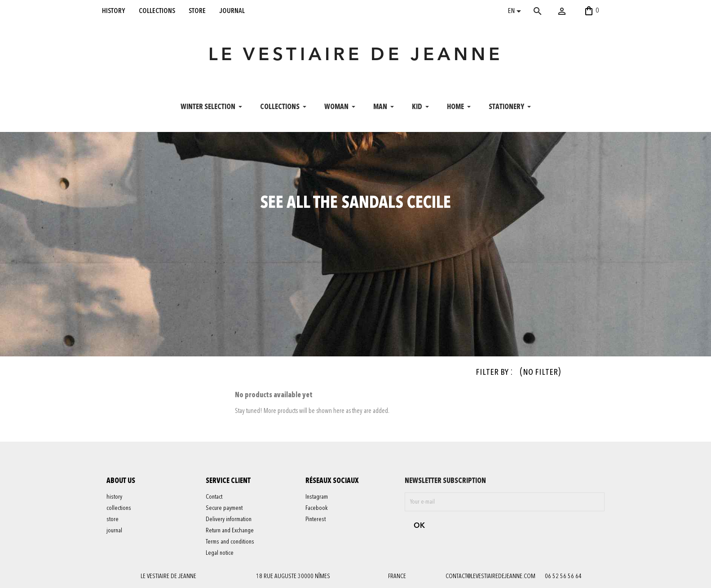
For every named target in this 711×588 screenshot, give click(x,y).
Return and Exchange (230, 531)
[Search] (551, 11)
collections (157, 11)
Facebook (317, 508)
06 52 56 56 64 (563, 576)
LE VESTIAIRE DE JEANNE (356, 56)
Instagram (317, 497)
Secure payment (224, 508)
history (113, 11)
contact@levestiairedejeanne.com (490, 576)
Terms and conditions (230, 542)
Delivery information (229, 519)
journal (232, 11)
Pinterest (316, 519)
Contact (214, 497)
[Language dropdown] (516, 12)
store (197, 11)
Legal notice (220, 553)
